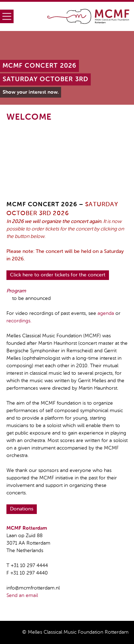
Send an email (22, 596)
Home (89, 16)
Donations (22, 509)
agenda (106, 313)
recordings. (19, 321)
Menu (7, 16)
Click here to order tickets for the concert (58, 275)
